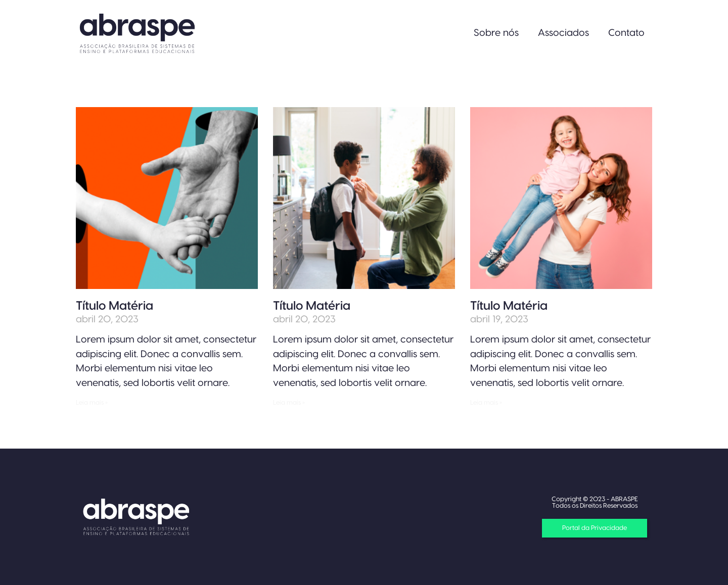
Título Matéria (115, 306)
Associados (563, 33)
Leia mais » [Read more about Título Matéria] (92, 403)
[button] (595, 528)
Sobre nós (496, 33)
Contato (626, 33)
